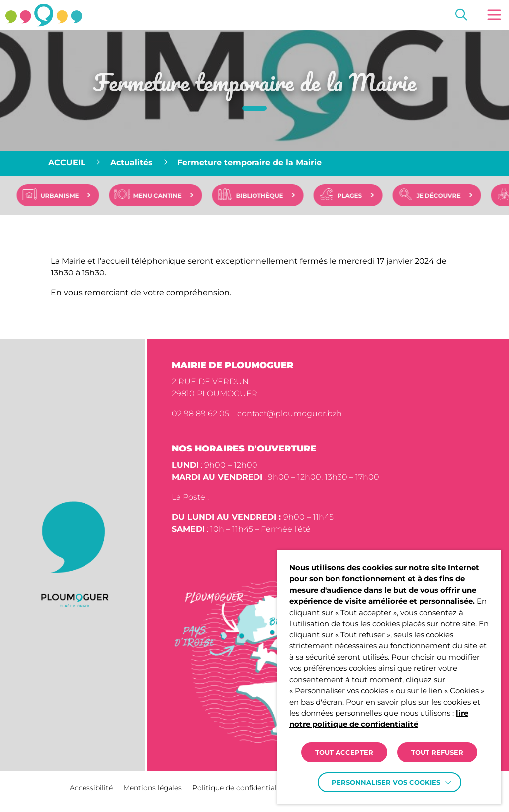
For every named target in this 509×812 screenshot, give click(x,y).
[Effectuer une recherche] (461, 15)
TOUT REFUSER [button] (437, 752)
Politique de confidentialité (239, 788)
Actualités (131, 162)
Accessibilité (91, 788)
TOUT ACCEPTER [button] (344, 752)
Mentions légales (153, 788)
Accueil (67, 162)
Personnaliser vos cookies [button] (386, 782)
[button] (494, 15)
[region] (254, 163)
